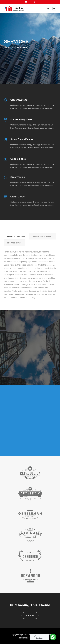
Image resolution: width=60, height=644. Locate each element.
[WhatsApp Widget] (53, 637)
